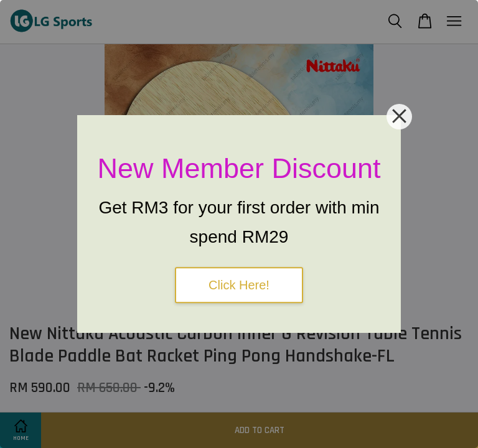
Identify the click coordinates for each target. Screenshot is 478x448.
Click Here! (239, 285)
